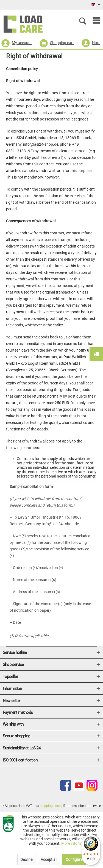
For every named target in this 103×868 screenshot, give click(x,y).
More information (76, 843)
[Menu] (94, 21)
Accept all (49, 860)
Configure (74, 860)
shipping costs (51, 806)
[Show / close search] (84, 21)
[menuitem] (94, 21)
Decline (26, 860)
